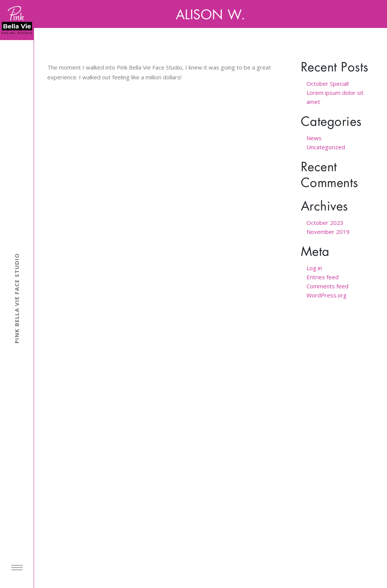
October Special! (328, 84)
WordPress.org (327, 295)
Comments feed (327, 286)
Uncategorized (326, 147)
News (314, 138)
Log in (314, 268)
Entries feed (323, 277)
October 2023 (325, 223)
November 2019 (328, 232)
